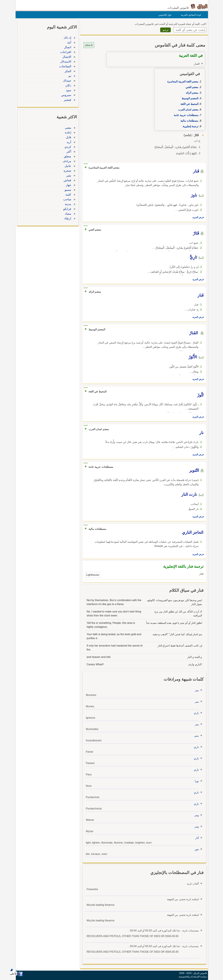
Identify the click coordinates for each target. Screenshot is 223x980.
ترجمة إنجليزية (190, 126)
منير (196, 736)
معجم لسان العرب (187, 110)
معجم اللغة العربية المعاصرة (182, 82)
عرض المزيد (197, 217)
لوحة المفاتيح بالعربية (190, 15)
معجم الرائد (191, 93)
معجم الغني (191, 87)
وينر (196, 815)
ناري (195, 713)
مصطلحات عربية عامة (185, 115)
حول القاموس (164, 15)
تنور (196, 849)
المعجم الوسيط (189, 98)
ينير (196, 690)
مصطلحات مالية (189, 121)
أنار (196, 838)
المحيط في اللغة (189, 104)
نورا (196, 781)
